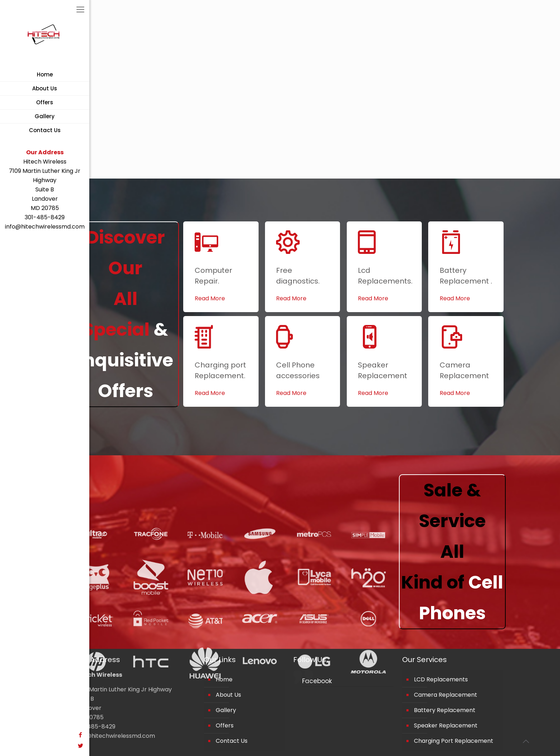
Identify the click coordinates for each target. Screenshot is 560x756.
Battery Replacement (445, 710)
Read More (210, 298)
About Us (228, 695)
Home (224, 679)
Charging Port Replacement (454, 741)
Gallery (226, 710)
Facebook (317, 681)
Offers (225, 725)
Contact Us (232, 741)
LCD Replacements (441, 679)
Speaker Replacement (446, 725)
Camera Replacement (446, 695)
